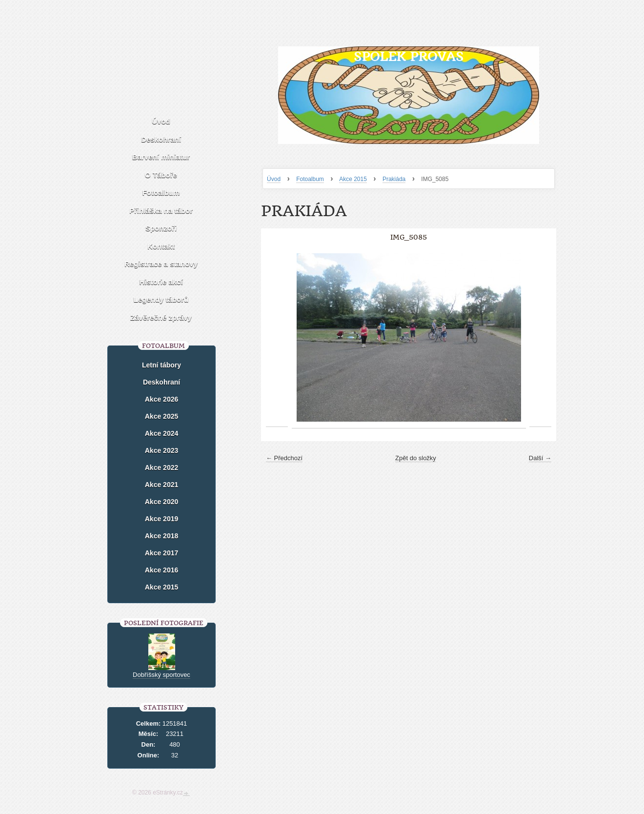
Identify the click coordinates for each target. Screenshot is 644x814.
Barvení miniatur (161, 157)
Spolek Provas (409, 56)
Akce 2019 (162, 519)
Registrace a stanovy (161, 264)
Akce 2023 (162, 450)
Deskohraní (161, 139)
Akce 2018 (162, 536)
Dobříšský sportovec (161, 675)
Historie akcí (161, 282)
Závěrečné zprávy (161, 317)
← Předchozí (284, 458)
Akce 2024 (162, 433)
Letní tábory (161, 365)
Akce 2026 (162, 399)
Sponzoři (161, 228)
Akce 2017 (162, 553)
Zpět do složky (416, 458)
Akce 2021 (162, 485)
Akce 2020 (162, 502)
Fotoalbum (310, 179)
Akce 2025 (162, 416)
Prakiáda (394, 179)
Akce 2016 (162, 570)
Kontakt (161, 246)
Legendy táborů (161, 299)
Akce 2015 (353, 179)
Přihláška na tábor (161, 211)
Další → (540, 458)
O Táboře (161, 175)
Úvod (274, 179)
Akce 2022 (162, 468)
